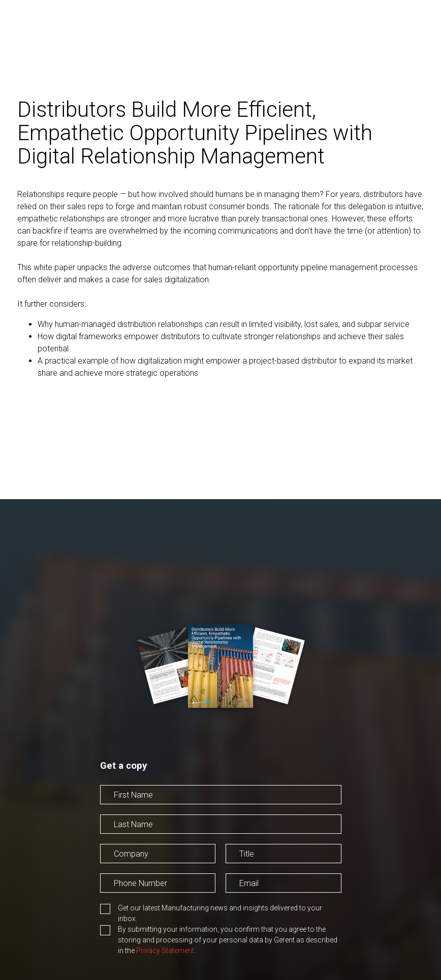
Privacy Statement (165, 951)
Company (117, 869)
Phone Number (127, 899)
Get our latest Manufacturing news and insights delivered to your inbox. (220, 913)
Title (233, 869)
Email (235, 899)
